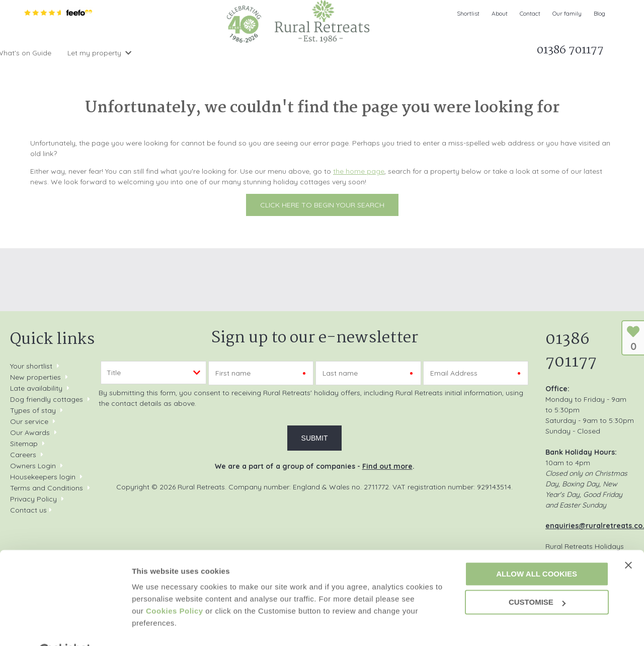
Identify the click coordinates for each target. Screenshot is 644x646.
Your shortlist (31, 366)
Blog (599, 13)
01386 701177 (571, 351)
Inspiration (150, 53)
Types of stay (33, 410)
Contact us (28, 510)
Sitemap (24, 444)
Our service (29, 421)
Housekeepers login (43, 477)
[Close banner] (628, 540)
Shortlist (468, 13)
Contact (530, 13)
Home (36, 53)
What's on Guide (299, 53)
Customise (151, 626)
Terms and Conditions (47, 488)
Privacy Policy (33, 499)
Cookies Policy (175, 586)
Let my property (370, 53)
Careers (23, 455)
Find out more (387, 466)
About (500, 13)
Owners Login (33, 466)
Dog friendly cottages (47, 399)
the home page (359, 171)
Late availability (36, 388)
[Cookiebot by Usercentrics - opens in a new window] (65, 626)
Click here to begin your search (322, 205)
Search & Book (86, 53)
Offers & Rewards (220, 53)
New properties (36, 377)
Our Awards (30, 433)
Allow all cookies (537, 549)
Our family (567, 13)
